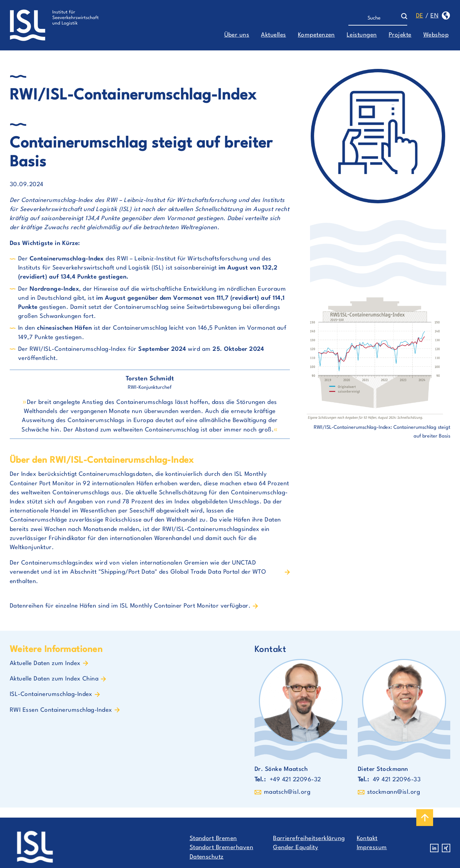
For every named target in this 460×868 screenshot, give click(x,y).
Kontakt (367, 839)
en (434, 16)
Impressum (372, 848)
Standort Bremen (213, 839)
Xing (446, 848)
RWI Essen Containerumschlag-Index (61, 710)
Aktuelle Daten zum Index (45, 664)
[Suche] (375, 18)
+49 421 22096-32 (295, 780)
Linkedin (434, 848)
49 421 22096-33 (397, 780)
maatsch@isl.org (287, 792)
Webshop (436, 35)
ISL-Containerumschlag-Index (51, 694)
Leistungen (362, 35)
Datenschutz (207, 857)
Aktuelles (273, 35)
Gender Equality (296, 848)
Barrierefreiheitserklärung (309, 839)
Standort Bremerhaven (222, 848)
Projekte (400, 35)
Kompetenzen (316, 35)
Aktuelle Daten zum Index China (54, 679)
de (420, 16)
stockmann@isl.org (394, 792)
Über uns (237, 35)
